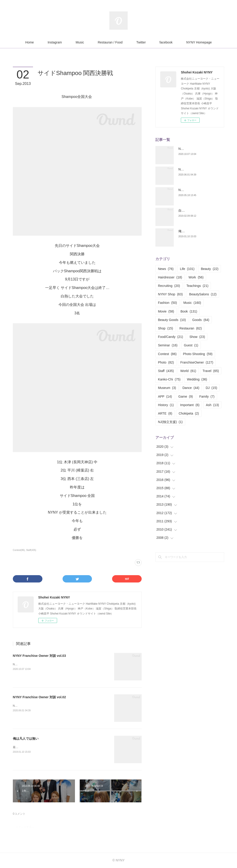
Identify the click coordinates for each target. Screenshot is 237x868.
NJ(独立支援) (170, 422)
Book (189, 311)
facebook (166, 42)
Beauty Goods (172, 320)
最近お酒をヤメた (24, 747)
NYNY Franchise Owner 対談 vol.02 (39, 697)
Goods (201, 320)
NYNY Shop (170, 294)
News (166, 269)
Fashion (167, 303)
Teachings (197, 286)
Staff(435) (31, 550)
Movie (166, 311)
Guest (191, 345)
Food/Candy (170, 337)
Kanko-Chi (169, 379)
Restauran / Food (110, 42)
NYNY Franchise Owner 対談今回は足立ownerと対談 (45, 706)
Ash (212, 405)
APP (165, 396)
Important (190, 405)
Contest (167, 354)
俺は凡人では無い (26, 739)
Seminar (168, 345)
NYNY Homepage (199, 42)
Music (80, 42)
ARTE (165, 413)
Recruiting (169, 286)
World (188, 371)
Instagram (55, 42)
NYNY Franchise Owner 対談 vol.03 (39, 656)
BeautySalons (203, 294)
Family (207, 396)
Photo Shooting (198, 354)
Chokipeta (189, 413)
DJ (211, 388)
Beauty (210, 269)
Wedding (197, 379)
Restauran (191, 328)
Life (187, 269)
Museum (167, 388)
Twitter (141, 42)
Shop (165, 328)
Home (29, 42)
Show (197, 337)
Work (196, 277)
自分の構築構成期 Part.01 (197, 210)
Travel (211, 371)
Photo (166, 362)
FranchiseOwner (197, 362)
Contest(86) (19, 550)
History (166, 405)
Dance (191, 388)
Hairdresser (170, 277)
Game (186, 396)
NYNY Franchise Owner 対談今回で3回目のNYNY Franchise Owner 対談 (57, 664)
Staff (166, 371)
